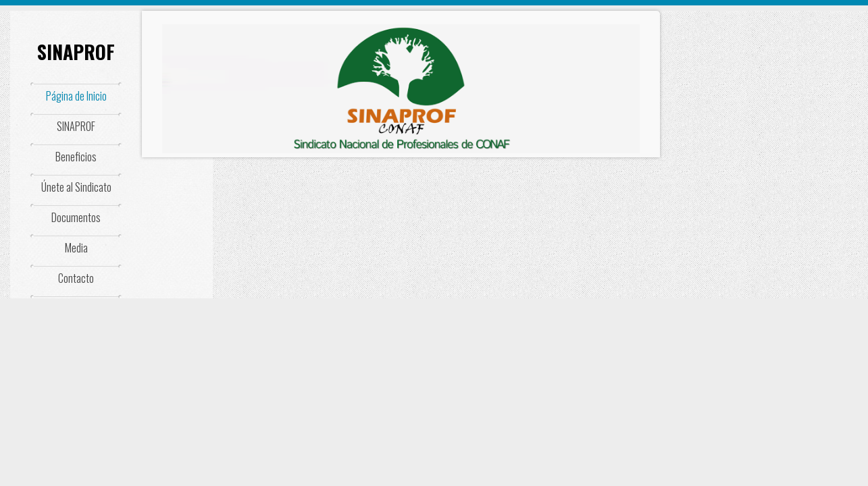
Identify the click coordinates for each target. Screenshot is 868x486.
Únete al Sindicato (76, 187)
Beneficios (76, 157)
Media (76, 248)
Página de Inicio (76, 96)
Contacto (76, 278)
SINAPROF (76, 52)
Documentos (76, 217)
